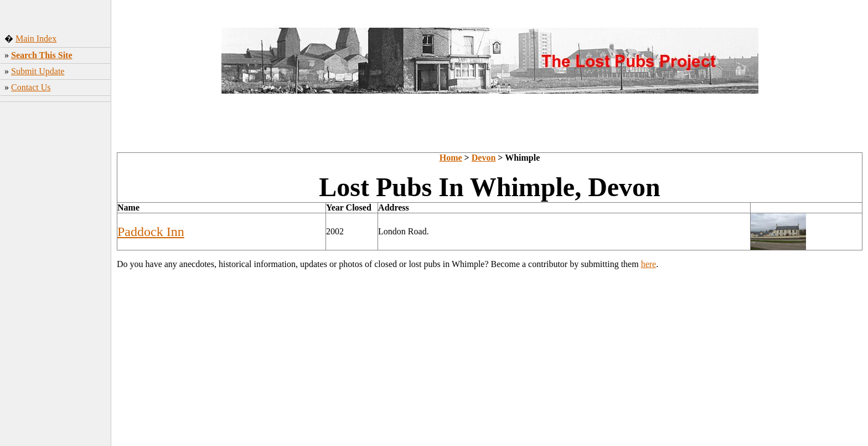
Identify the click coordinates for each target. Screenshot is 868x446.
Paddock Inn (151, 232)
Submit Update (38, 71)
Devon (484, 158)
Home (451, 158)
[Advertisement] (56, 271)
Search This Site (42, 55)
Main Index (36, 39)
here (649, 264)
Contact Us (31, 87)
